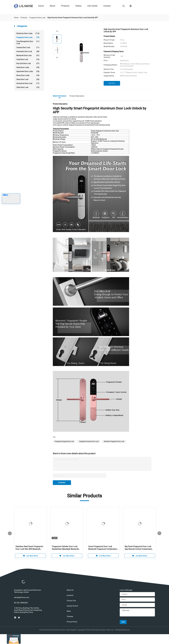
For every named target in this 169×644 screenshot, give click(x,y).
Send (123, 622)
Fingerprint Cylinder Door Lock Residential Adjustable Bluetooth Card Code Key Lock (65, 548)
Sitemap (70, 616)
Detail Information (60, 96)
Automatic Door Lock (28, 51)
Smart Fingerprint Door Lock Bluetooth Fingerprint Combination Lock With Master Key (103, 548)
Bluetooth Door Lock (28, 55)
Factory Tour (71, 601)
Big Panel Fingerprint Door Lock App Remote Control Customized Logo (138, 548)
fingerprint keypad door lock (64, 441)
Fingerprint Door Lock (28, 37)
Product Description (77, 96)
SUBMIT (62, 483)
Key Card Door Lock (28, 63)
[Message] (137, 612)
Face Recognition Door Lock (28, 42)
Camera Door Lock (28, 47)
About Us (70, 590)
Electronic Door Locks (28, 33)
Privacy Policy (72, 622)
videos (78, 6)
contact (107, 6)
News (69, 611)
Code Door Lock (28, 59)
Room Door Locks (28, 75)
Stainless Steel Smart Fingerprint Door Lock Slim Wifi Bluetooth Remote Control (29, 548)
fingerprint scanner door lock (89, 441)
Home (41, 6)
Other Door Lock (28, 87)
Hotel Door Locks (28, 67)
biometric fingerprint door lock (114, 441)
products (65, 6)
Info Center (92, 6)
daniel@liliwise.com (22, 597)
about (52, 6)
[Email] (137, 605)
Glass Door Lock (28, 79)
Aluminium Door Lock (28, 83)
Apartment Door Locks (28, 71)
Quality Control (72, 606)
